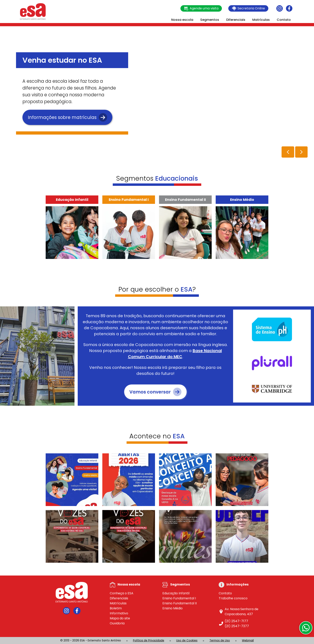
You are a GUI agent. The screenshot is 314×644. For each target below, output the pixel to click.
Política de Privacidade (149, 640)
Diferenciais (236, 20)
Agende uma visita (201, 8)
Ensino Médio (173, 608)
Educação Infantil (176, 593)
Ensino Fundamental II (180, 603)
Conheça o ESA (122, 593)
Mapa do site (120, 618)
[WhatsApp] (306, 628)
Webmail (248, 640)
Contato (284, 20)
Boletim (116, 608)
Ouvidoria (117, 623)
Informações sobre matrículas (67, 117)
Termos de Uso (220, 640)
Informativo (119, 613)
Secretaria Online (248, 8)
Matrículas (261, 20)
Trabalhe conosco (233, 598)
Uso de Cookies (187, 640)
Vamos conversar (155, 392)
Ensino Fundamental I (179, 598)
